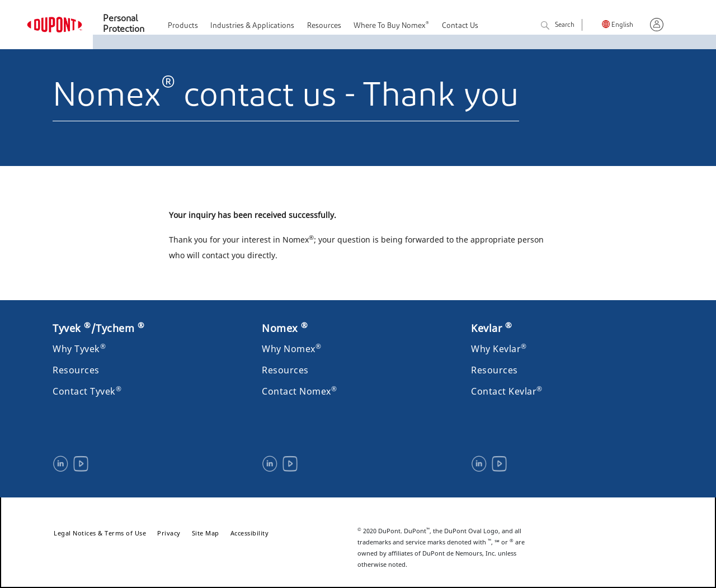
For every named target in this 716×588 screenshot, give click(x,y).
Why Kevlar (499, 349)
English (622, 25)
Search (558, 26)
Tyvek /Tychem (98, 328)
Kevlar (491, 328)
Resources (324, 26)
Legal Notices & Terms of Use (100, 533)
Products (183, 26)
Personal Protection (124, 24)
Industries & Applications (252, 26)
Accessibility (250, 533)
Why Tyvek (79, 349)
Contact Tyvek (87, 391)
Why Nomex (291, 349)
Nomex (285, 328)
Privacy (169, 533)
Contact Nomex (299, 391)
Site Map (206, 533)
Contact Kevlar (507, 391)
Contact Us (460, 26)
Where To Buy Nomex (391, 25)
